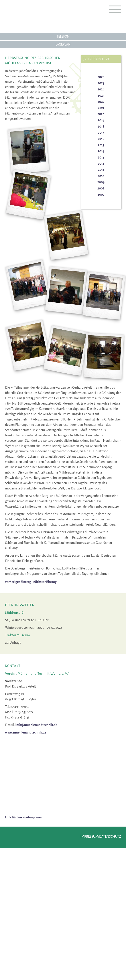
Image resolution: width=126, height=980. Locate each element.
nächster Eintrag (45, 582)
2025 (101, 83)
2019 (101, 120)
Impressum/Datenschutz (101, 837)
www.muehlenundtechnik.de (26, 732)
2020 (101, 114)
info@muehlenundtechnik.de (36, 725)
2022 (101, 102)
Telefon (63, 36)
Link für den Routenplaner (24, 817)
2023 (101, 96)
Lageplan (63, 44)
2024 (101, 89)
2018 (101, 126)
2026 (101, 77)
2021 (101, 108)
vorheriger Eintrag (18, 582)
